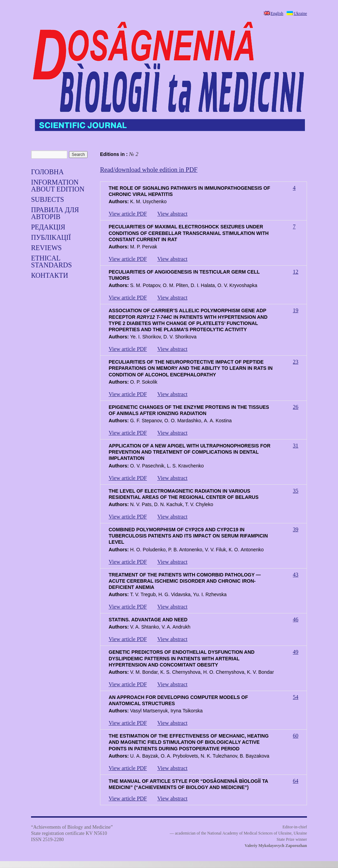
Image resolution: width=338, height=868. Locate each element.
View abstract (172, 214)
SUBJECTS (48, 199)
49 (296, 652)
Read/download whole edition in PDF (149, 170)
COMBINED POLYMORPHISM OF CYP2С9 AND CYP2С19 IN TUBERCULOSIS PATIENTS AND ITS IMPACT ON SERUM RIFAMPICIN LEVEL (188, 536)
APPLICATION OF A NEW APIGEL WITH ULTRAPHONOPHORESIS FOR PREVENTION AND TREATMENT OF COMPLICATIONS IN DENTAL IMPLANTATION (190, 452)
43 (296, 575)
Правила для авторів (55, 213)
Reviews (46, 248)
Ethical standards (51, 262)
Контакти (49, 275)
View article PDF (128, 214)
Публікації (51, 237)
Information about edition (58, 186)
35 (296, 491)
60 (296, 736)
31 (296, 446)
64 (296, 781)
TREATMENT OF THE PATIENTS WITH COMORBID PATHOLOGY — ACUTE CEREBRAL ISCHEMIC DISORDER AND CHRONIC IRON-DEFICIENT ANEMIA (185, 581)
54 (296, 697)
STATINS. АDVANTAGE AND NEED (148, 620)
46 (296, 619)
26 (296, 407)
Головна (47, 172)
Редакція (48, 227)
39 (296, 529)
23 (296, 362)
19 (296, 310)
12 (296, 272)
